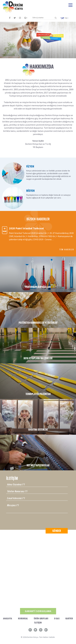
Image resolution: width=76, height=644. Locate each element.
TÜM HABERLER (67, 250)
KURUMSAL (23, 618)
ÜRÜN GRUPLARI (41, 618)
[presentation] (27, 521)
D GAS (57, 618)
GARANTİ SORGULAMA (38, 611)
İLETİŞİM (38, 623)
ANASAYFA (8, 618)
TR (64, 18)
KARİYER (69, 618)
